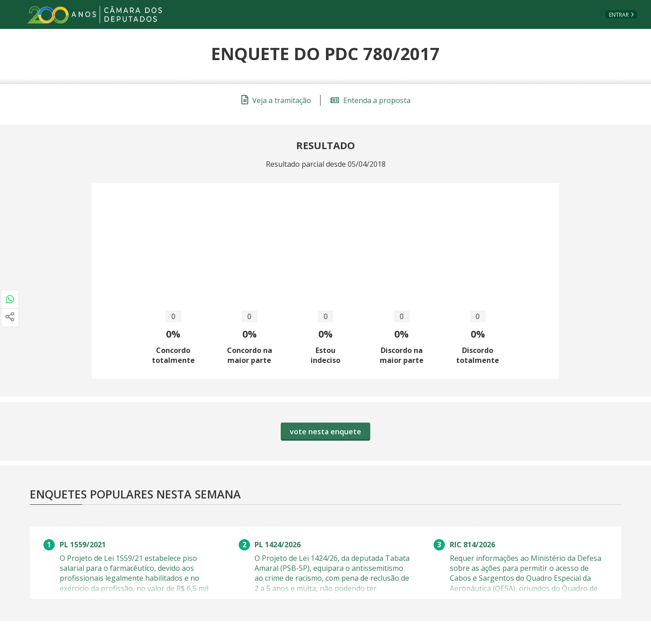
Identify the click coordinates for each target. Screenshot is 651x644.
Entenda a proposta (370, 100)
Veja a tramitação (276, 100)
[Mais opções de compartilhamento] (10, 318)
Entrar (619, 15)
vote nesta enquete (325, 432)
